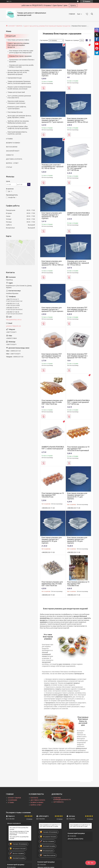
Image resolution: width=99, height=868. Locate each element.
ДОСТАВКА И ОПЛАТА (14, 159)
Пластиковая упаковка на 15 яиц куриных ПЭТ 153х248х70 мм (78, 584)
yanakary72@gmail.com (13, 326)
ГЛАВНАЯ (72, 14)
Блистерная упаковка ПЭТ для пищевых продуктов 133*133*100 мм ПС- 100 (77, 72)
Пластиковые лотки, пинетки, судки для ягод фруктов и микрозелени (21, 52)
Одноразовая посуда (15, 78)
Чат (91, 863)
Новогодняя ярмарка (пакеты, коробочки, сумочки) (17, 133)
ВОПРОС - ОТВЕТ (12, 163)
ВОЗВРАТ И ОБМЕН (13, 143)
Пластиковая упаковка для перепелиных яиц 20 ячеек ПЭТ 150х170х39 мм (52, 402)
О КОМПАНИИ (12, 800)
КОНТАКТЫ (34, 798)
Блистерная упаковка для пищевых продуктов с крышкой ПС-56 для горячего (52, 540)
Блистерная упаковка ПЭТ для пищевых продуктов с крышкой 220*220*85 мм (77, 309)
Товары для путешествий (16, 92)
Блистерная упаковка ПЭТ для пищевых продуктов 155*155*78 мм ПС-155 (52, 356)
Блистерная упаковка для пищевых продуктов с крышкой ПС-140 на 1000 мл (52, 263)
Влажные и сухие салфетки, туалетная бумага (17, 108)
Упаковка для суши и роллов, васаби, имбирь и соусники (21, 66)
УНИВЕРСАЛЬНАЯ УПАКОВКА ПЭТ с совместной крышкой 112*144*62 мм (78, 402)
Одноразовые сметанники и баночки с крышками (22, 61)
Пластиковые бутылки (15, 112)
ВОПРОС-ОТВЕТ (36, 805)
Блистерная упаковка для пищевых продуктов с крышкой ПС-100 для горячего (52, 216)
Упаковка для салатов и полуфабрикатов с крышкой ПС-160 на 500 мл (52, 167)
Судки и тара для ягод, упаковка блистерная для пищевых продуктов (47, 26)
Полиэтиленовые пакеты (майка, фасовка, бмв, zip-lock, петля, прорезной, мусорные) (18, 72)
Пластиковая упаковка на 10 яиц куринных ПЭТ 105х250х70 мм (53, 495)
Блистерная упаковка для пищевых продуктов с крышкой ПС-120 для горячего (52, 73)
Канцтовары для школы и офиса (18, 40)
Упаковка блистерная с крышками (20, 56)
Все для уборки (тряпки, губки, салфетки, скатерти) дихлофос (18, 127)
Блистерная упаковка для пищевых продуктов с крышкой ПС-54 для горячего (77, 540)
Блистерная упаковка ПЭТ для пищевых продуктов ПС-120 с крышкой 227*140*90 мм (77, 167)
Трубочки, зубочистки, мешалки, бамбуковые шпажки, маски (18, 122)
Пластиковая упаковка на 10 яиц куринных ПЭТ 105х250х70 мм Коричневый (78, 449)
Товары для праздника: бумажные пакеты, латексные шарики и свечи (19, 82)
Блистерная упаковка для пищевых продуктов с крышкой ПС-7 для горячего (52, 120)
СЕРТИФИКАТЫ (58, 802)
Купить (73, 5)
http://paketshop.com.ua (14, 320)
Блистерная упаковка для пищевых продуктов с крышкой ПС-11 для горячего (77, 496)
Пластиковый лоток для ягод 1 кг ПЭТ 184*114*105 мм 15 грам (80, 826)
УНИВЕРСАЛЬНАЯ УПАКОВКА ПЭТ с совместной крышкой (78, 214)
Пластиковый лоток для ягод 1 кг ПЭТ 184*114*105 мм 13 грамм (50, 826)
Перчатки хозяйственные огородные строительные (16, 102)
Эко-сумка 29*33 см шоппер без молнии (19, 838)
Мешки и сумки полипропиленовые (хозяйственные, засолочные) (19, 88)
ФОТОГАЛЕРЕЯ (12, 147)
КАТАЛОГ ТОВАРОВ (15, 26)
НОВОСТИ (10, 155)
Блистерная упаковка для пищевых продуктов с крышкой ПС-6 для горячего (52, 309)
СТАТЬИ (9, 167)
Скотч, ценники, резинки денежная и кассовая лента (19, 97)
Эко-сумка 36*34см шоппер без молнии (19, 828)
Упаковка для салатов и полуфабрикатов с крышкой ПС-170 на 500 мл (78, 263)
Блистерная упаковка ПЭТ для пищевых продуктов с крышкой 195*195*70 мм (77, 356)
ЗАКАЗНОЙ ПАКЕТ (13, 151)
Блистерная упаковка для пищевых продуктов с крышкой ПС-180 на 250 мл (78, 120)
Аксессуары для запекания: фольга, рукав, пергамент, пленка (19, 117)
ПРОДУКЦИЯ (11, 36)
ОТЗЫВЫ (9, 139)
